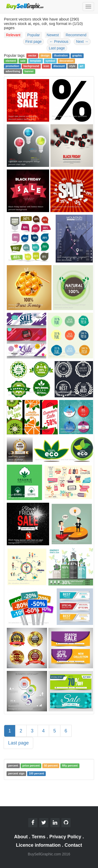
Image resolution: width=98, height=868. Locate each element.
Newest (53, 35)
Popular (33, 35)
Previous (59, 42)
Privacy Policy (65, 837)
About (21, 837)
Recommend (76, 35)
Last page (57, 48)
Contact (73, 845)
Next (82, 42)
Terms (39, 837)
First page (33, 42)
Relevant (13, 35)
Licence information (38, 845)
